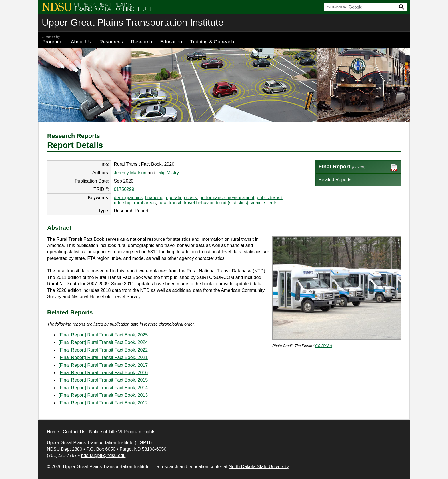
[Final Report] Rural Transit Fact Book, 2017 (103, 365)
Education (171, 42)
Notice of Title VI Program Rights (122, 432)
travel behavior (199, 203)
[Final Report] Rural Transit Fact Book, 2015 (103, 380)
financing (154, 198)
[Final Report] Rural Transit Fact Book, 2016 (103, 373)
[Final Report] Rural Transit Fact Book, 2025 (103, 335)
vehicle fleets (264, 203)
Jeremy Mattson (130, 173)
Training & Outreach (212, 42)
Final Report (358, 168)
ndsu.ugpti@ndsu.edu (103, 455)
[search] (359, 7)
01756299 (124, 189)
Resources (111, 42)
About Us (81, 42)
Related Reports (335, 180)
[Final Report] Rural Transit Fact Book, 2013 (103, 395)
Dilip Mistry (168, 173)
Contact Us (74, 432)
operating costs (182, 198)
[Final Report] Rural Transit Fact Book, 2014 (103, 388)
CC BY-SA (324, 346)
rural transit (170, 203)
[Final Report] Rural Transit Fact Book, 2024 (103, 342)
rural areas (145, 203)
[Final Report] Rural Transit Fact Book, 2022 (103, 350)
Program (53, 40)
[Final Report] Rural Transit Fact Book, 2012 (103, 403)
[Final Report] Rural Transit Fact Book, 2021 (103, 357)
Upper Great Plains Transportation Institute (133, 22)
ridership (122, 203)
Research (142, 42)
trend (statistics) (232, 203)
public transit (270, 198)
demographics (128, 198)
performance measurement (227, 198)
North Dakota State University (259, 467)
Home (53, 432)
